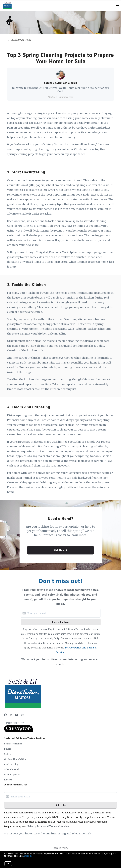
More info (29, 856)
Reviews (8, 780)
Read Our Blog (11, 764)
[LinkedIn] (11, 715)
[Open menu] (117, 6)
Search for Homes (13, 744)
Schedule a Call (12, 769)
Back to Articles (21, 40)
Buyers (8, 749)
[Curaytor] (18, 731)
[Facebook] (5, 715)
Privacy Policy (61, 848)
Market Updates (12, 775)
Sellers (7, 754)
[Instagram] (22, 715)
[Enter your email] (63, 613)
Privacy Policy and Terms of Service (48, 826)
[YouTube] (17, 715)
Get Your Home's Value (15, 759)
